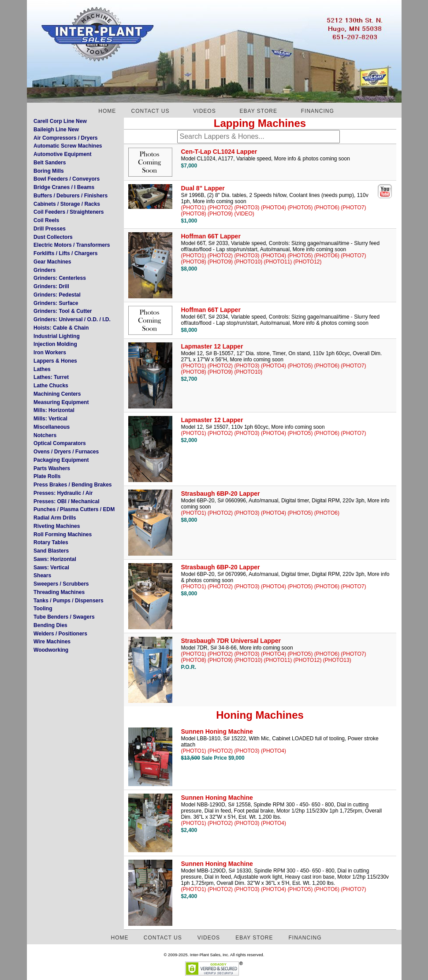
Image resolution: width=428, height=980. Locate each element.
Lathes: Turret (51, 377)
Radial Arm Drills (55, 518)
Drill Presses (50, 229)
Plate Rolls (47, 476)
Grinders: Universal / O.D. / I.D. (72, 319)
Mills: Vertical (50, 419)
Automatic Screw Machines (68, 146)
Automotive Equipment (62, 154)
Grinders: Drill (51, 286)
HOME (107, 111)
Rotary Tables (51, 542)
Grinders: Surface (56, 303)
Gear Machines (52, 262)
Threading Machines (59, 592)
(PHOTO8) (194, 214)
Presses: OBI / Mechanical (66, 501)
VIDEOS (204, 111)
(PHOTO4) (274, 208)
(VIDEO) (244, 214)
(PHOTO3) (247, 208)
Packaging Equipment (61, 460)
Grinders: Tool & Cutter (63, 311)
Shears (42, 575)
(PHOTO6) (327, 208)
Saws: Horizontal (55, 559)
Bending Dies (50, 625)
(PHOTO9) (220, 214)
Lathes (42, 369)
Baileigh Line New (56, 130)
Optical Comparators (60, 443)
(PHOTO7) (353, 208)
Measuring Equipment (61, 402)
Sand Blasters (51, 551)
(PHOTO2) (220, 208)
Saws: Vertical (51, 568)
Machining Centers (57, 394)
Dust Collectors (53, 237)
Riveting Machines (57, 526)
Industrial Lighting (57, 336)
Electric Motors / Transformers (72, 245)
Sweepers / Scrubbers (61, 584)
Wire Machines (52, 642)
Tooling (43, 609)
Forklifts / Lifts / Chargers (65, 253)
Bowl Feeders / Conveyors (67, 179)
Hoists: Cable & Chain (61, 328)
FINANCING (318, 111)
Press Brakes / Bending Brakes (73, 485)
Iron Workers (50, 353)
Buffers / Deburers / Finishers (71, 196)
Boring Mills (49, 171)
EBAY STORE (259, 111)
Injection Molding (55, 344)
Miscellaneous (52, 427)
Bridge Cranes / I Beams (64, 187)
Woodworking (51, 650)
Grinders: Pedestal (57, 295)
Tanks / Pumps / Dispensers (69, 601)
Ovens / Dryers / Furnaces (66, 452)
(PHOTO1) (194, 208)
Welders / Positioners (60, 634)
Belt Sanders (50, 163)
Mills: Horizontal (54, 410)
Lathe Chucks (51, 386)
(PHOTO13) (337, 660)
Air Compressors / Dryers (65, 138)
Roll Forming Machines (63, 535)
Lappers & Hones (55, 361)
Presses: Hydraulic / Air (63, 493)
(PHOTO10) (248, 262)
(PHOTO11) (278, 262)
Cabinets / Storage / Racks (67, 204)
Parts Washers (52, 468)
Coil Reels (46, 220)
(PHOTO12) (308, 262)
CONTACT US (151, 111)
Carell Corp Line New (60, 121)
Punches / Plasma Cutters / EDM (74, 509)
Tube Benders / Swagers (64, 617)
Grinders (45, 270)
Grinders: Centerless (60, 278)
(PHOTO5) (300, 208)
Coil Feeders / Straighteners (69, 212)
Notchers (45, 435)
